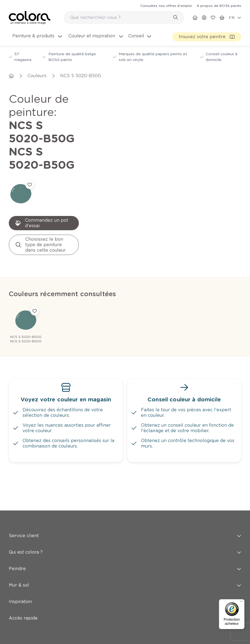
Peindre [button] (125, 569)
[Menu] (241, 603)
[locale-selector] (235, 18)
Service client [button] (125, 536)
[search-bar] (120, 18)
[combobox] (124, 18)
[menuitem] (37, 39)
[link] (166, 5)
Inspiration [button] (125, 602)
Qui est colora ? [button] (125, 552)
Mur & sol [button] (125, 585)
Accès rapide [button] (125, 618)
